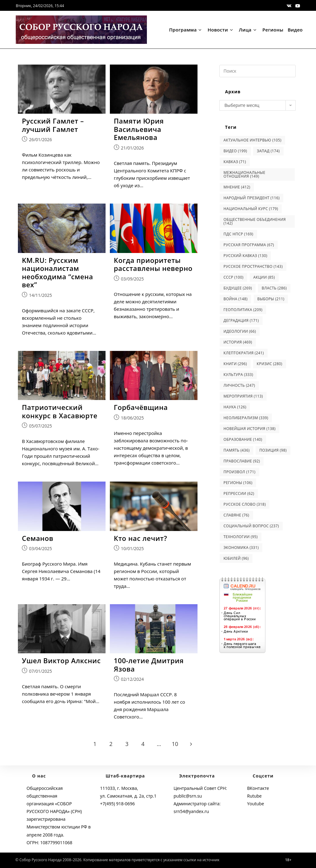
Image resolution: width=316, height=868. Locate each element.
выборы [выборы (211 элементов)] (271, 299)
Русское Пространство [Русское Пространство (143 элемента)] (253, 266)
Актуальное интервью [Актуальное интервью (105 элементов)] (252, 140)
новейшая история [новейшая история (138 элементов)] (249, 429)
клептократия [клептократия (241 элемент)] (244, 353)
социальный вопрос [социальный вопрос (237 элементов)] (251, 526)
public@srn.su (188, 796)
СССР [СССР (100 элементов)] (233, 277)
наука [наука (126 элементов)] (235, 407)
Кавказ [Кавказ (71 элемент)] (235, 162)
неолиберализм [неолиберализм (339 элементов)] (246, 418)
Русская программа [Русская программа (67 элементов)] (249, 245)
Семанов (38, 538)
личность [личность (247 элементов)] (239, 385)
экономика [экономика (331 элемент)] (241, 548)
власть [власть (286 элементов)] (274, 288)
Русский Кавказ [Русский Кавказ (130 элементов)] (245, 256)
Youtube (256, 804)
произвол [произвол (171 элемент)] (239, 472)
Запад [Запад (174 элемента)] (268, 151)
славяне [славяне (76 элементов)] (236, 515)
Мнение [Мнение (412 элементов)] (237, 187)
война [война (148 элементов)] (235, 299)
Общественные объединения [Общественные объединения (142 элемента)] (255, 221)
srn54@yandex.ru (191, 811)
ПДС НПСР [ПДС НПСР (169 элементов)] (238, 234)
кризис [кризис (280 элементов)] (270, 364)
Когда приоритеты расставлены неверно (153, 264)
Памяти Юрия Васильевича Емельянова (139, 129)
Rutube (254, 796)
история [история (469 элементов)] (238, 342)
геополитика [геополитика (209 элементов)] (243, 310)
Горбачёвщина (141, 407)
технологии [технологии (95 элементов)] (241, 537)
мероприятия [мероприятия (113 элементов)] (243, 396)
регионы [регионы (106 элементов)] (238, 483)
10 (175, 744)
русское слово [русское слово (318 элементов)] (245, 504)
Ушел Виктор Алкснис (61, 661)
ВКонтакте (258, 788)
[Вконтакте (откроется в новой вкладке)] (289, 6)
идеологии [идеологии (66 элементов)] (240, 331)
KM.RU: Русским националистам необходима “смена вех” (58, 272)
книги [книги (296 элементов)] (235, 364)
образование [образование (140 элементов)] (243, 439)
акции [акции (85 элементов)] (264, 277)
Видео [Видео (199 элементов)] (235, 151)
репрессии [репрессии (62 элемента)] (239, 493)
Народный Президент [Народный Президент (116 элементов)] (252, 198)
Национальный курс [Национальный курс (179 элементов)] (251, 209)
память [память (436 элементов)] (237, 450)
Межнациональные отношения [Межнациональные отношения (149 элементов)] (244, 174)
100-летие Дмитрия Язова (149, 665)
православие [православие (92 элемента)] (242, 461)
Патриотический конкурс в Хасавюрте (60, 411)
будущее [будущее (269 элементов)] (238, 288)
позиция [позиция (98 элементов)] (273, 450)
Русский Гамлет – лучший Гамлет (53, 125)
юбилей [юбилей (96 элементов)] (236, 558)
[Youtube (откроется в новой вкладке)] (297, 6)
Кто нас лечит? (141, 538)
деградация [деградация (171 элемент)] (241, 320)
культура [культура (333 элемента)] (238, 375)
